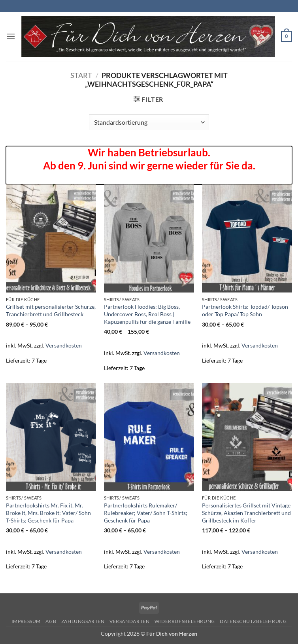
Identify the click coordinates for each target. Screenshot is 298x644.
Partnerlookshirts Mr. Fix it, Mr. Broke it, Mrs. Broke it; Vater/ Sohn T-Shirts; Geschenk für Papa (48, 513)
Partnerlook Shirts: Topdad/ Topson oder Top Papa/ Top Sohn (245, 310)
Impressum (26, 621)
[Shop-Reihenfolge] (149, 122)
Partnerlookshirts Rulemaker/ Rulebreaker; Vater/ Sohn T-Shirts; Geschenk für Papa (146, 513)
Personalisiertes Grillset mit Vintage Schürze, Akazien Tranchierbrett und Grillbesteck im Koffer (246, 513)
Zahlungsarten (83, 621)
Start (81, 75)
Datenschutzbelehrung (253, 621)
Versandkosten (64, 345)
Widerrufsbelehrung (185, 621)
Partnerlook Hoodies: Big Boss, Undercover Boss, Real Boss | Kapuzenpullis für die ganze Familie (147, 314)
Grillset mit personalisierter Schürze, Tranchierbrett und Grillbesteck (51, 310)
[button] (11, 36)
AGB (51, 621)
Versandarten (129, 621)
